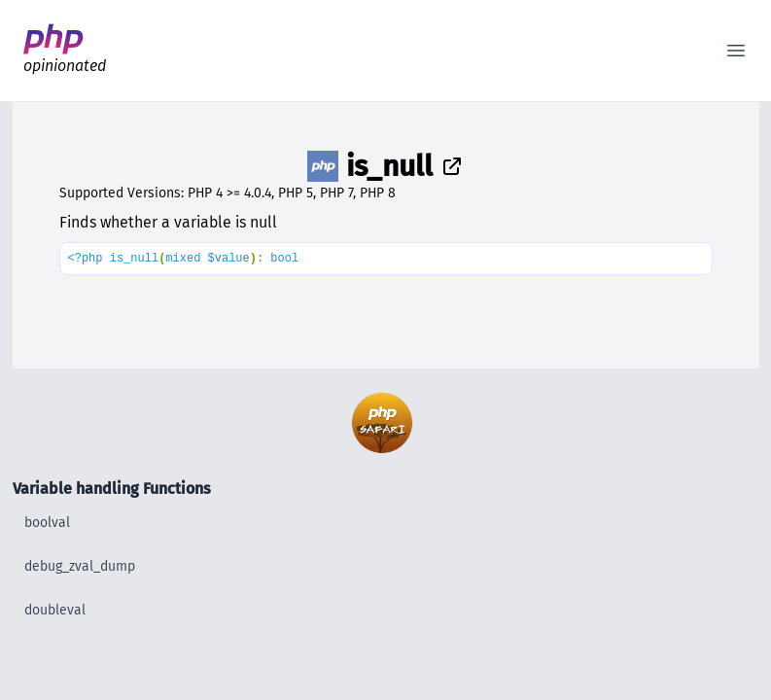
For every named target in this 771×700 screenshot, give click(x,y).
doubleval (55, 610)
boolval (47, 523)
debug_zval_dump (80, 566)
